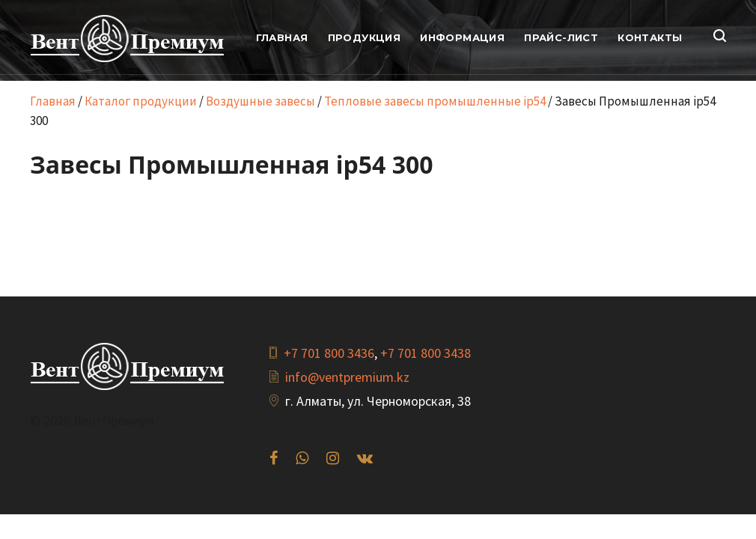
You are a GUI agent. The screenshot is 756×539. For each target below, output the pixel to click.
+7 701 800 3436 (329, 353)
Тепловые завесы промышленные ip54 (435, 101)
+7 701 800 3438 (426, 353)
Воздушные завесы (260, 101)
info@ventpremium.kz (347, 377)
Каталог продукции (141, 101)
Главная (53, 101)
